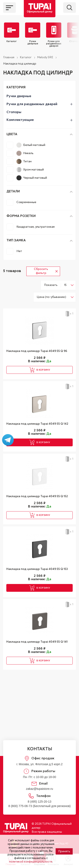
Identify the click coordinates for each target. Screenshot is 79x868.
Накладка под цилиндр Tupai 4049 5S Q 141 (37, 642)
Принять (64, 851)
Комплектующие (39, 120)
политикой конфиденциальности (31, 862)
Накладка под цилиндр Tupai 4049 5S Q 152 (37, 496)
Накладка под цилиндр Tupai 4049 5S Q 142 (37, 424)
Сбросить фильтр (46, 271)
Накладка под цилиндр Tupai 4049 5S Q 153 (37, 569)
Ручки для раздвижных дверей (39, 104)
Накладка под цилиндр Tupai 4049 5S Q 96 (37, 351)
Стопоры (14, 112)
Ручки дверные (19, 96)
